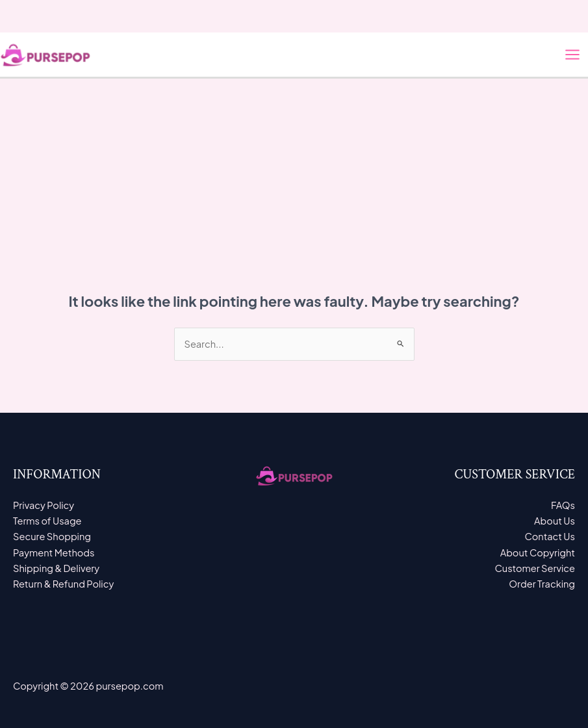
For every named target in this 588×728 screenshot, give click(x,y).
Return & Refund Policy (63, 584)
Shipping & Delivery (56, 568)
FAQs (563, 505)
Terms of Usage (47, 521)
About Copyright (538, 552)
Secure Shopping (52, 536)
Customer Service (535, 568)
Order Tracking (542, 584)
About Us (555, 521)
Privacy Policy (44, 505)
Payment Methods (54, 552)
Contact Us (550, 536)
